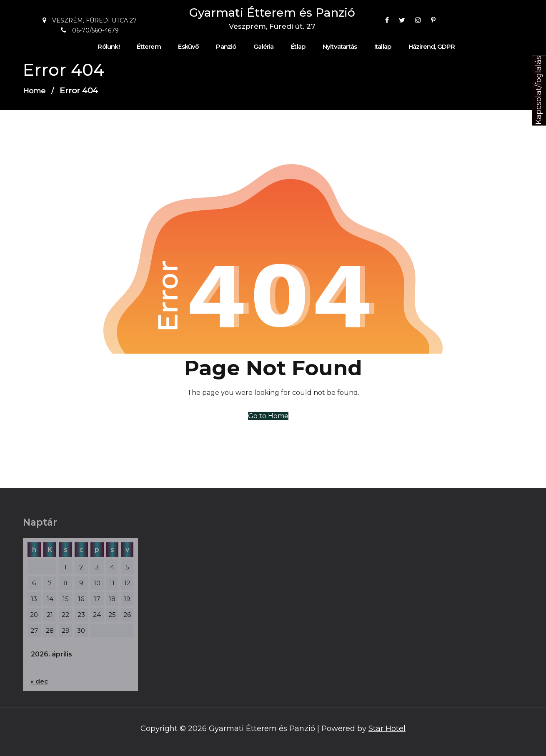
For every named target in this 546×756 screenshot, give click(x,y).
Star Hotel (387, 729)
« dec (39, 681)
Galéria (263, 47)
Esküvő (188, 47)
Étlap (298, 47)
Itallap (383, 47)
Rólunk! (108, 47)
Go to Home (268, 416)
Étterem (149, 47)
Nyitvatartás (340, 47)
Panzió (226, 47)
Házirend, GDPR (432, 47)
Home (34, 91)
